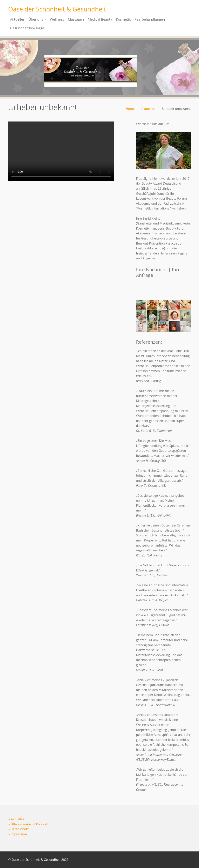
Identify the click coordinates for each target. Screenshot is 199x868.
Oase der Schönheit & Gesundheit (57, 9)
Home (130, 109)
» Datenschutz (18, 829)
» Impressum (18, 834)
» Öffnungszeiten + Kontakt (28, 824)
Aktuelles (148, 109)
